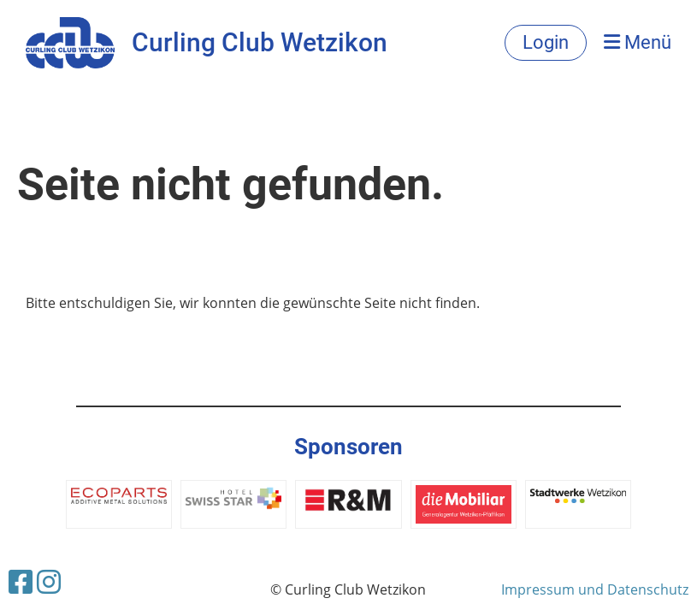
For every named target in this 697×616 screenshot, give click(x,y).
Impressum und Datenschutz (595, 589)
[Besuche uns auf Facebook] (21, 581)
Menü (638, 42)
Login (546, 42)
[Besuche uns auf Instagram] (49, 581)
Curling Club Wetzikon (260, 42)
